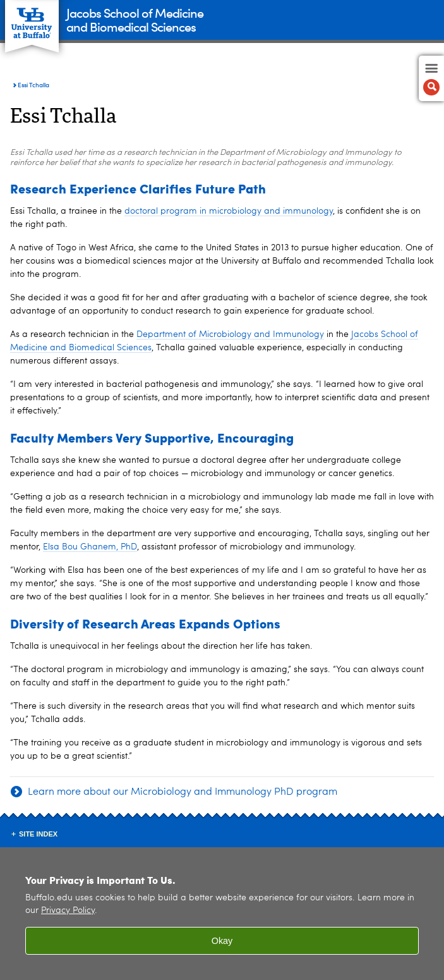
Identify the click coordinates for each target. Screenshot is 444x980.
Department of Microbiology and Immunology (230, 334)
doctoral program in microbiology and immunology (229, 211)
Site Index (38, 834)
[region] (222, 914)
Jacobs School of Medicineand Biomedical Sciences (135, 19)
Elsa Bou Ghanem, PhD (90, 547)
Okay (222, 941)
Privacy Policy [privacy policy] (68, 911)
